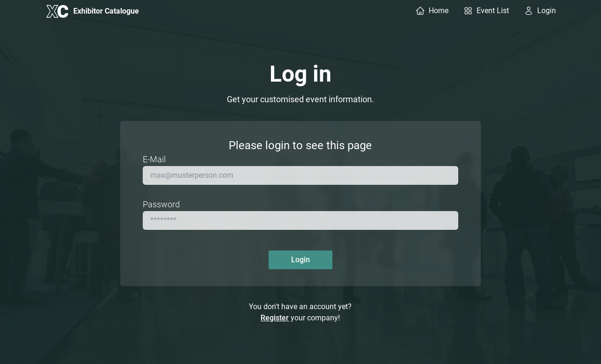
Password (161, 204)
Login (300, 260)
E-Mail (154, 159)
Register (275, 318)
